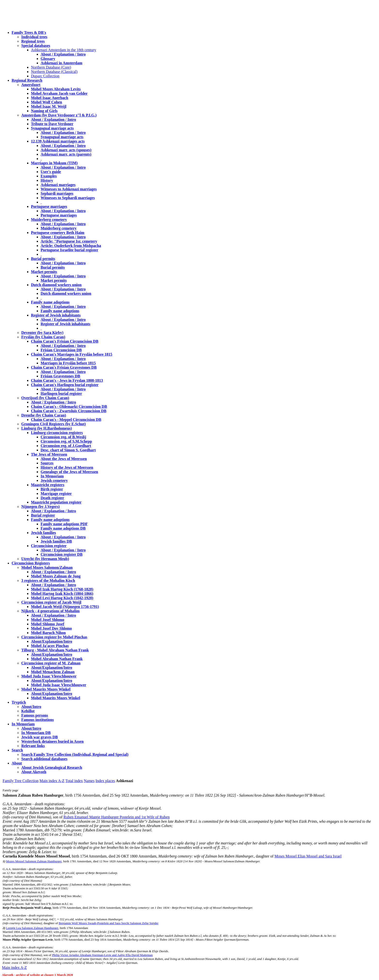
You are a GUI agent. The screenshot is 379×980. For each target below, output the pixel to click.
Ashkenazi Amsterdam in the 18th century (64, 50)
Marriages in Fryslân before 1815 (68, 363)
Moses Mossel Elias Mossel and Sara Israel (308, 856)
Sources (47, 463)
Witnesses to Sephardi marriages (68, 198)
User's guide (51, 172)
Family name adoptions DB (63, 528)
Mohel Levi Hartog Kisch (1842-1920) (62, 598)
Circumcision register (49, 546)
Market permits (44, 272)
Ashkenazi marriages (58, 185)
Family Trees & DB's (29, 32)
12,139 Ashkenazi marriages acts (58, 141)
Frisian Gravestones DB (60, 376)
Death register (52, 498)
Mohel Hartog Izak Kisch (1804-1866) (62, 594)
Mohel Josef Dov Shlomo (51, 628)
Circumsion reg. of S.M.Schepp (66, 441)
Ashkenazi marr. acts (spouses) (66, 150)
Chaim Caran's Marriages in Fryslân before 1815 (72, 354)
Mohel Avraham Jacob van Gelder (59, 93)
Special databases (36, 46)
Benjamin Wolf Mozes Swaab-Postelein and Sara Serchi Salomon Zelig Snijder (109, 923)
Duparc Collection (45, 76)
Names (89, 781)
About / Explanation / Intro (63, 54)
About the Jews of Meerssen (64, 459)
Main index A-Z (52, 781)
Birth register (52, 489)
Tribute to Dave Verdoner (52, 124)
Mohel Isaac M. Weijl (49, 106)
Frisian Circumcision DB (61, 350)
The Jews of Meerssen (49, 454)
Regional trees (33, 41)
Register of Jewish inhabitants (56, 315)
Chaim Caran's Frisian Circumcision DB (65, 341)
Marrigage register (56, 494)
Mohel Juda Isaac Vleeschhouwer (59, 685)
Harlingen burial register (61, 393)
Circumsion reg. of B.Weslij (63, 437)
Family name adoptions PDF (64, 524)
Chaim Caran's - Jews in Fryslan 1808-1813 (67, 380)
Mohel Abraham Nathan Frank (57, 659)
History (47, 180)
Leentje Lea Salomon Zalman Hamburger (32, 928)
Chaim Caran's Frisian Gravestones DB (64, 367)
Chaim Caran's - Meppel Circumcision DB (66, 420)
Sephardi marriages (57, 193)
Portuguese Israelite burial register (69, 250)
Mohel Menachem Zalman (53, 672)
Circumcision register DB (62, 554)
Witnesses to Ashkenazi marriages (69, 189)
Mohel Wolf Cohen (47, 102)
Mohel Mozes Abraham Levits (56, 89)
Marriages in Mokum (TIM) (54, 163)
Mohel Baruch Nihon (48, 633)
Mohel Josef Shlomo (48, 620)
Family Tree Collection (21, 781)
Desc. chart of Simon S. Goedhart (68, 450)
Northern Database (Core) (51, 67)
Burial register (43, 515)
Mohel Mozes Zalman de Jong (56, 576)
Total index (74, 781)
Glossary (48, 59)
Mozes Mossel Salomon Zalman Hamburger (34, 861)
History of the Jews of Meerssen (67, 467)
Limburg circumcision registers (57, 433)
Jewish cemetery (54, 480)
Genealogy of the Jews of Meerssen (69, 472)
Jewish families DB (56, 541)
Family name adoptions (50, 302)
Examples (49, 176)
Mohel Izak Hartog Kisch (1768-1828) (62, 589)
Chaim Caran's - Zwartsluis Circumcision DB (69, 411)
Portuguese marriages (49, 206)
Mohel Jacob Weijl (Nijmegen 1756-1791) (65, 607)
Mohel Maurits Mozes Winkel (55, 698)
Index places (105, 781)
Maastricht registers (48, 485)
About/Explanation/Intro (51, 641)
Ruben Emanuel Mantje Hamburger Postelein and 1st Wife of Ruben (117, 817)
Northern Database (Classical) (54, 72)
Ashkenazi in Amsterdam (61, 63)
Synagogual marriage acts (52, 128)
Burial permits (43, 259)
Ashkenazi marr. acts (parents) (66, 154)
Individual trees (34, 37)
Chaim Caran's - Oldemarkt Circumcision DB (69, 407)
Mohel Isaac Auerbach (50, 98)
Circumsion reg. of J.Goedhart (66, 446)
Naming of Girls (44, 111)
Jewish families (44, 533)
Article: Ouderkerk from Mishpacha (71, 246)
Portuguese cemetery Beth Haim (58, 233)
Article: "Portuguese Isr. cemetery (69, 241)
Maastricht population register (56, 502)
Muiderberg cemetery (49, 220)
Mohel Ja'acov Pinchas (50, 646)
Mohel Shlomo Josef (48, 624)
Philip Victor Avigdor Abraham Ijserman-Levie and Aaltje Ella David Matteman (102, 955)
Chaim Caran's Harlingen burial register (65, 385)
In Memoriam (52, 476)
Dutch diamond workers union (56, 285)
